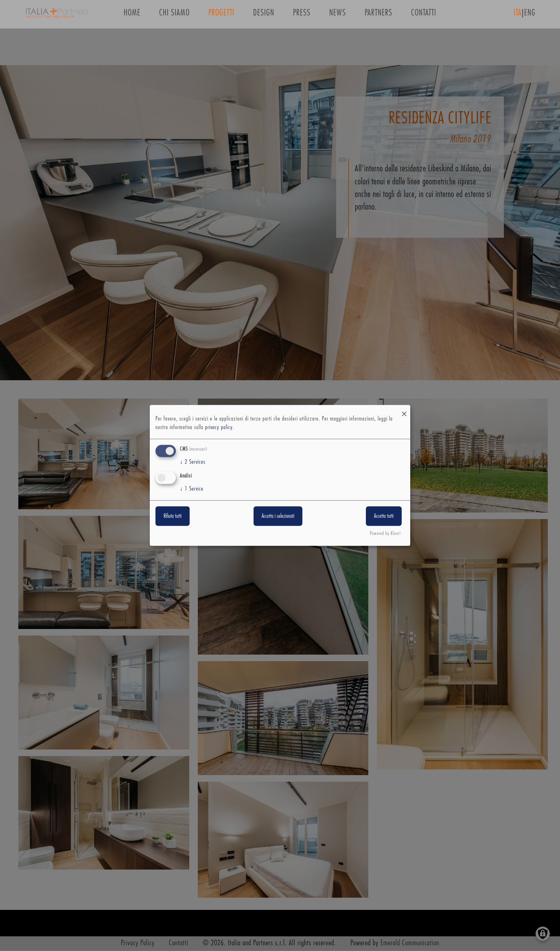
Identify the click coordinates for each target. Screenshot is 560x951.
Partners (378, 16)
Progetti (221, 16)
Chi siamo (174, 16)
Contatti (424, 16)
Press (302, 16)
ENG (530, 16)
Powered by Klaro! (386, 534)
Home (132, 16)
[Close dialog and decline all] (404, 410)
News (338, 16)
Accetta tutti (384, 516)
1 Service (192, 489)
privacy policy (219, 427)
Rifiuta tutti (173, 516)
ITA (518, 16)
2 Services (193, 462)
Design (264, 16)
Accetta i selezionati (278, 516)
